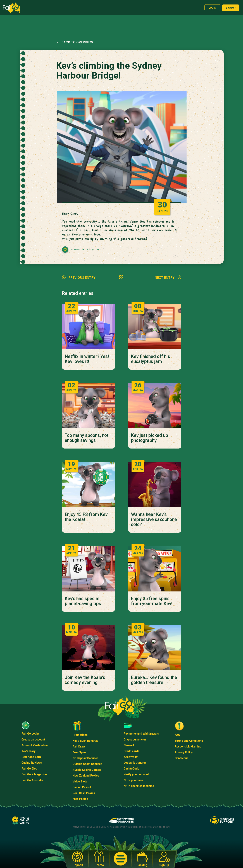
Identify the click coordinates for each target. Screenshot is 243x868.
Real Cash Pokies (84, 793)
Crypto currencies (135, 740)
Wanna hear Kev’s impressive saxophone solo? (154, 520)
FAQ (177, 735)
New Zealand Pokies (86, 776)
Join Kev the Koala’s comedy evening (85, 680)
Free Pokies (80, 799)
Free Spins (79, 752)
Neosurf (129, 745)
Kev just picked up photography (150, 438)
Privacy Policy (184, 752)
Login (212, 8)
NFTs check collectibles (139, 786)
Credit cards (131, 751)
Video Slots (80, 781)
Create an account (33, 740)
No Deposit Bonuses (85, 758)
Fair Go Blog (29, 769)
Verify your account (136, 774)
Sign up (231, 8)
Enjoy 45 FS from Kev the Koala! (86, 517)
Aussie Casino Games (87, 770)
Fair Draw (79, 746)
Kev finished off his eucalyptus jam (151, 359)
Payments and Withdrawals (141, 734)
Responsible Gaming (188, 746)
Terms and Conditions (189, 741)
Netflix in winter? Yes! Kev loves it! (87, 359)
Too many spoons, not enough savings (87, 438)
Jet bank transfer (135, 763)
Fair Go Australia (32, 780)
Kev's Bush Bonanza (85, 741)
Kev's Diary (28, 751)
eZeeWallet (131, 757)
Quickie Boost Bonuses (87, 764)
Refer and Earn (31, 757)
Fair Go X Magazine (34, 774)
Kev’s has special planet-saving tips (83, 601)
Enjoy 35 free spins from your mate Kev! (152, 601)
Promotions (80, 735)
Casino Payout (82, 787)
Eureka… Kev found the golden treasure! (154, 680)
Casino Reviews (32, 763)
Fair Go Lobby (30, 734)
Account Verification (35, 745)
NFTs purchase (133, 780)
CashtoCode (131, 769)
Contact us (182, 758)
